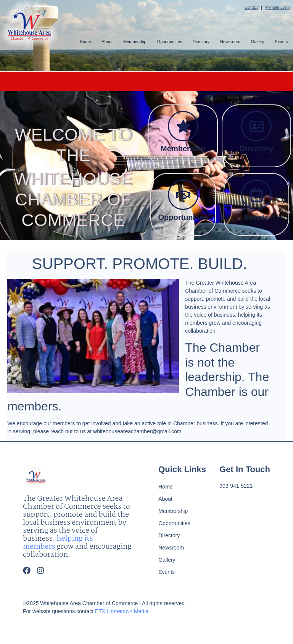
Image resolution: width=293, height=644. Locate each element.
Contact (251, 7)
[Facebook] (27, 570)
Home (85, 42)
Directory (201, 42)
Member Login (277, 7)
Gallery (258, 42)
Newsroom (230, 42)
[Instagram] (40, 570)
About (107, 42)
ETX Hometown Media (122, 611)
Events (281, 42)
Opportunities (169, 42)
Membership (135, 42)
